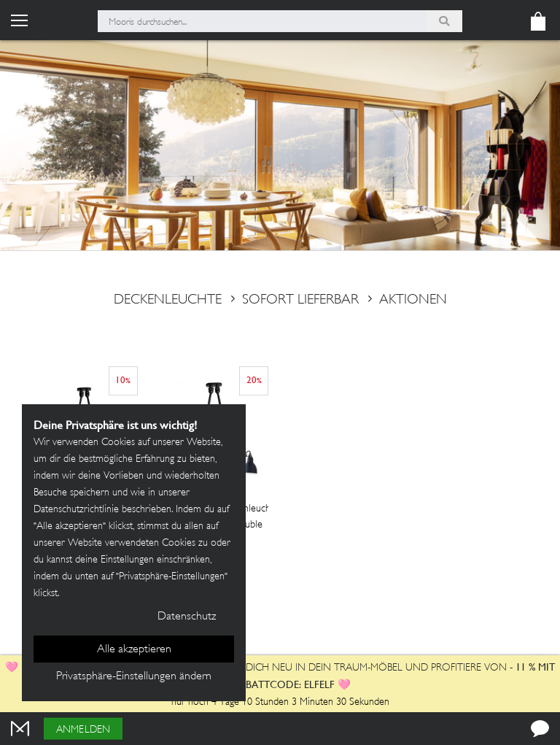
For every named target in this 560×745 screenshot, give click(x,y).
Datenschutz (187, 617)
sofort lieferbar (291, 301)
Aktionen (404, 301)
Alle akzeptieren (134, 650)
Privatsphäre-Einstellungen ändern (134, 677)
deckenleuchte (168, 301)
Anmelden (83, 730)
